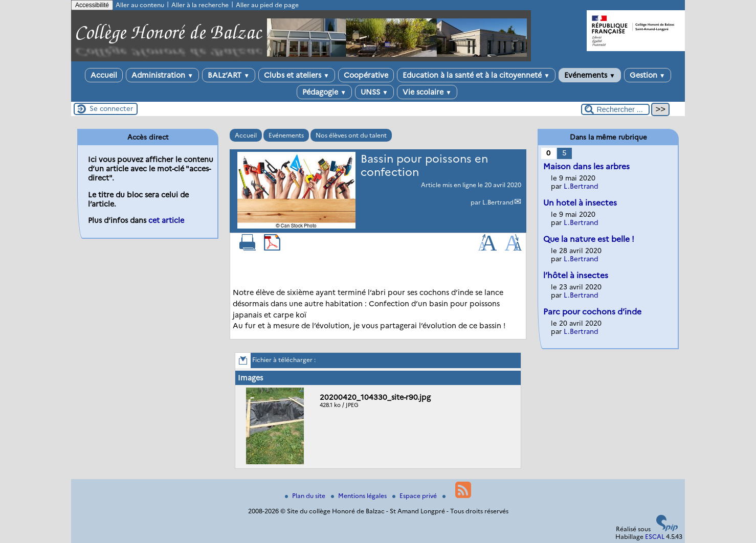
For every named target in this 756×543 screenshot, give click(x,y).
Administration (162, 75)
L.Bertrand (498, 202)
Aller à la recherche (200, 5)
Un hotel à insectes (580, 203)
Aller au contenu (140, 5)
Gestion (648, 75)
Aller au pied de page (267, 5)
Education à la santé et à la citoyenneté (476, 75)
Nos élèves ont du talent (351, 135)
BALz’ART (229, 75)
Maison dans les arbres (586, 166)
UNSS (374, 92)
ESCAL (655, 537)
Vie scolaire (427, 92)
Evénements (590, 75)
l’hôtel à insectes (576, 275)
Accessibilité (92, 5)
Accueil (104, 75)
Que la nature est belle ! (589, 239)
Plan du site (306, 496)
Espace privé (415, 496)
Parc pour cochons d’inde (592, 312)
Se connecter (111, 108)
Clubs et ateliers (297, 75)
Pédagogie (324, 92)
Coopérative (366, 75)
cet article (166, 220)
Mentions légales (360, 496)
